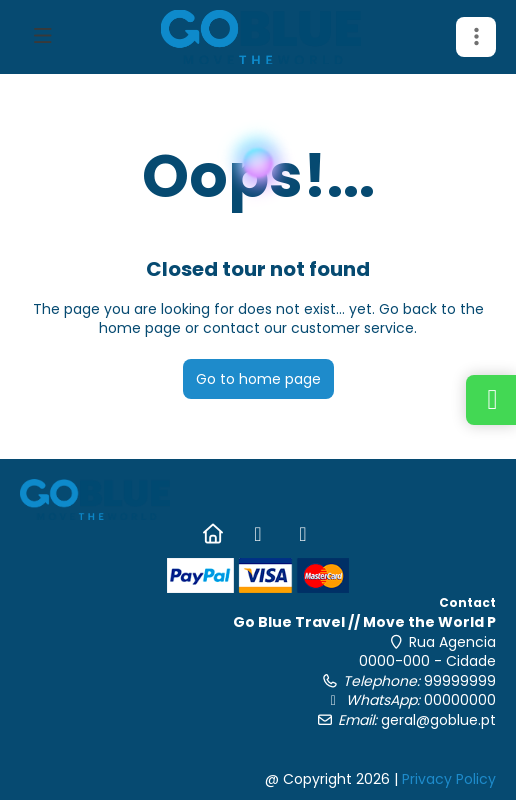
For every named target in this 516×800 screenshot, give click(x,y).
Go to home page (258, 379)
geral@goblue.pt (438, 720)
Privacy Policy (449, 779)
